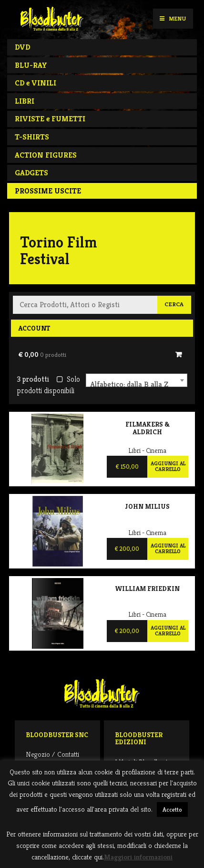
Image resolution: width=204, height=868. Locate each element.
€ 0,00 (42, 354)
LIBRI (25, 101)
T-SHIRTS (32, 137)
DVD (22, 47)
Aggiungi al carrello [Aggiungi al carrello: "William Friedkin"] (168, 631)
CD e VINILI (36, 83)
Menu (173, 18)
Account (34, 328)
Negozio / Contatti (52, 754)
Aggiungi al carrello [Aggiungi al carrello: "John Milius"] (168, 548)
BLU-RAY (31, 65)
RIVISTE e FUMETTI (50, 119)
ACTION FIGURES (46, 155)
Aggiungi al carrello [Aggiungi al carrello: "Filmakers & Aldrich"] (168, 466)
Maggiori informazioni (138, 857)
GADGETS (31, 173)
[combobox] (137, 380)
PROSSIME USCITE (48, 191)
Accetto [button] (172, 809)
